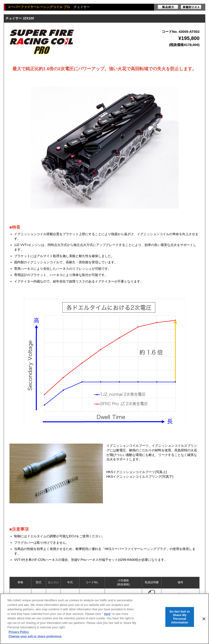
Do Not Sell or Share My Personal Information (180, 617)
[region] (104, 619)
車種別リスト (191, 7)
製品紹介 (168, 7)
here (107, 614)
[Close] (204, 619)
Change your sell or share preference (35, 636)
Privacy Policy (19, 632)
